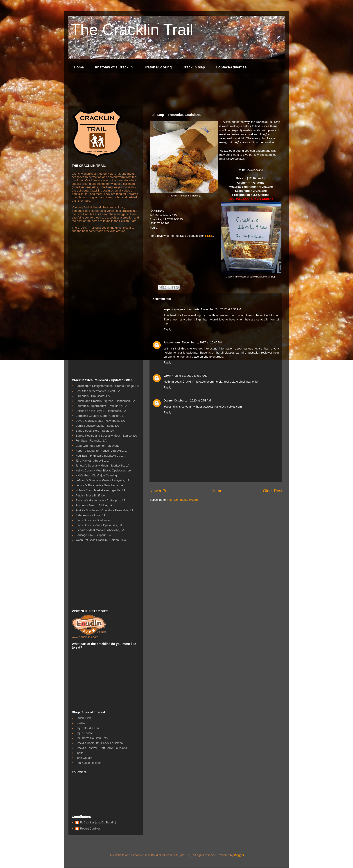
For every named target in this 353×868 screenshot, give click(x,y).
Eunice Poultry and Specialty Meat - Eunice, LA (106, 436)
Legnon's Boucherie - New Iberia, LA (99, 485)
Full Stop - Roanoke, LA (91, 441)
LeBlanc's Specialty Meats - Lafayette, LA (102, 480)
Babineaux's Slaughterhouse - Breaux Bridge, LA (107, 386)
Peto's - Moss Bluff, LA (90, 495)
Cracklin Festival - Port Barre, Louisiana (101, 748)
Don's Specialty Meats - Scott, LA (97, 426)
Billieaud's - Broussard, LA (93, 396)
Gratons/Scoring (157, 67)
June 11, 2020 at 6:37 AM (191, 376)
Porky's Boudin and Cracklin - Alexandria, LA (104, 510)
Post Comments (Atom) (183, 500)
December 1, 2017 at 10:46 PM (202, 342)
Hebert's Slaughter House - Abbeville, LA (102, 451)
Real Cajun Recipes (88, 763)
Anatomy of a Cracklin (114, 67)
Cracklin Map (194, 67)
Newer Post (160, 491)
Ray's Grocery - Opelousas (93, 520)
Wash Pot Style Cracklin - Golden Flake (101, 540)
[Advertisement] (150, 90)
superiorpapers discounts (182, 309)
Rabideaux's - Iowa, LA (90, 515)
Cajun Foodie (84, 733)
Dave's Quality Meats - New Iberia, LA (100, 421)
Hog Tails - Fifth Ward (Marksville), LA (100, 456)
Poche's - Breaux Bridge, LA (94, 505)
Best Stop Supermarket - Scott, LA (98, 391)
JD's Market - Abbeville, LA (93, 461)
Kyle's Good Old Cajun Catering (96, 475)
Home (79, 67)
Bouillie (80, 723)
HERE (209, 236)
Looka (79, 753)
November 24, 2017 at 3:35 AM (221, 309)
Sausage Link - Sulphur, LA (93, 535)
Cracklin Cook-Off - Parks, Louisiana (99, 743)
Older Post (273, 491)
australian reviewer (260, 353)
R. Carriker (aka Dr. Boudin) (98, 822)
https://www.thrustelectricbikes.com (219, 407)
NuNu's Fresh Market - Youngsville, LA (100, 490)
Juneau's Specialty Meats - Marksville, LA (102, 466)
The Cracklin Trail (132, 30)
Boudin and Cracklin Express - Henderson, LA (105, 401)
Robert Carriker (90, 829)
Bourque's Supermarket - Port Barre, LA (101, 406)
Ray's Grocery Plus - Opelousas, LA (99, 525)
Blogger (239, 855)
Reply (167, 329)
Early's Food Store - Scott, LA (95, 431)
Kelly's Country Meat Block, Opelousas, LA (103, 470)
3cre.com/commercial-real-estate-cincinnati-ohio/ (227, 382)
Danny (168, 400)
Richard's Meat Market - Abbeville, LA (100, 530)
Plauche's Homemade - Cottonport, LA (100, 500)
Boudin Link (83, 718)
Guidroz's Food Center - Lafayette (97, 446)
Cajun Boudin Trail (87, 728)
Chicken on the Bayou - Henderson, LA (101, 411)
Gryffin (169, 376)
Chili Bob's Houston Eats (92, 738)
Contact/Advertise (231, 67)
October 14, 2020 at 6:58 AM (192, 400)
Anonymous (172, 342)
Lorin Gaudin (84, 758)
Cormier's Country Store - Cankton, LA (100, 416)
